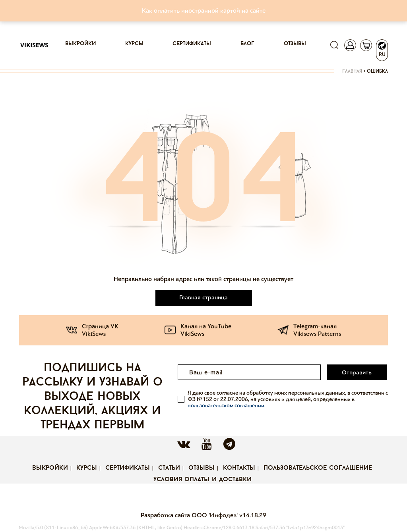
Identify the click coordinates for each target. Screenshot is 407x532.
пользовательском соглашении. (227, 405)
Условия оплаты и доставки (203, 480)
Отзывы (295, 44)
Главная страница (203, 297)
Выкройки (80, 44)
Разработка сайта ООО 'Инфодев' (190, 515)
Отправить (357, 372)
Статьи (169, 468)
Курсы (134, 44)
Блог (247, 44)
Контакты (239, 468)
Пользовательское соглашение (318, 468)
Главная (352, 71)
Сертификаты (192, 44)
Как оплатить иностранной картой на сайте (204, 11)
